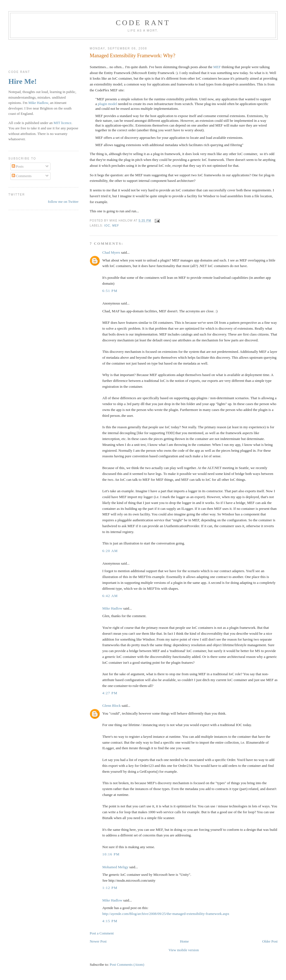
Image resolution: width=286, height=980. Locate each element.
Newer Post (98, 941)
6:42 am (110, 596)
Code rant (143, 23)
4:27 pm (110, 693)
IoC (107, 226)
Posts (18, 166)
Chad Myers (111, 252)
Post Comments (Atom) (127, 964)
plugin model (107, 104)
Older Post (270, 941)
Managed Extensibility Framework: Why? (132, 56)
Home (184, 941)
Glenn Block (111, 706)
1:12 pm (110, 888)
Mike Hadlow (112, 608)
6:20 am (110, 551)
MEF (217, 67)
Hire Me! (22, 81)
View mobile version (183, 950)
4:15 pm (110, 921)
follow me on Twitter (63, 202)
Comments (22, 176)
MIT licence (63, 123)
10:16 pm (111, 854)
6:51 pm (110, 291)
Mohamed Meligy (115, 867)
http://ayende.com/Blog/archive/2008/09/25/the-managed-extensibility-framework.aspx (166, 914)
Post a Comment (102, 933)
